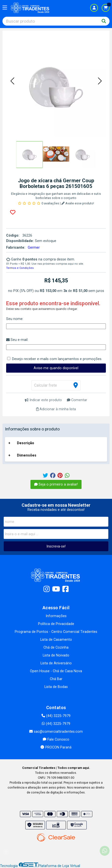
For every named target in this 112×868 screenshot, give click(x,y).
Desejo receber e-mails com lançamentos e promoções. (57, 359)
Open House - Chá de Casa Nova (56, 671)
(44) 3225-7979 (56, 716)
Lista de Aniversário (56, 663)
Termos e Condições (20, 268)
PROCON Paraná (56, 747)
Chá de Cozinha (56, 647)
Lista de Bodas (56, 687)
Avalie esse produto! (78, 203)
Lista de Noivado (56, 655)
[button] (12, 81)
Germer (34, 248)
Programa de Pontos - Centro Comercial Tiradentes (56, 632)
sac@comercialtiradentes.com (56, 732)
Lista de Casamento (56, 640)
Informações (56, 616)
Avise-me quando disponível (56, 368)
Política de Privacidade (56, 624)
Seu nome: (15, 319)
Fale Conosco (56, 739)
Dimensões (27, 455)
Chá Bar (56, 679)
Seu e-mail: (17, 340)
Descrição (26, 443)
